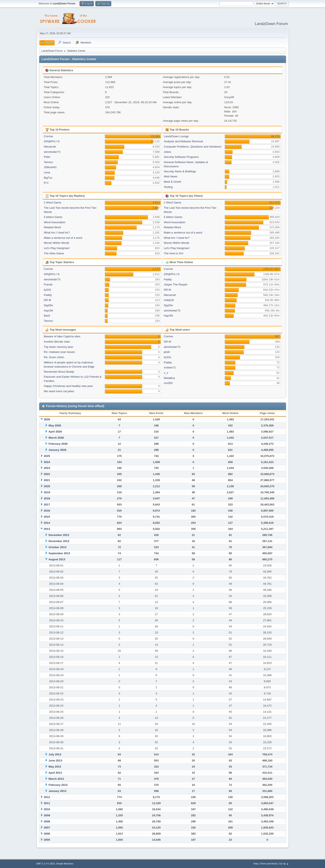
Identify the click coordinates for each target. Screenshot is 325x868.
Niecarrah (50, 147)
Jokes (168, 152)
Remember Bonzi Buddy (59, 372)
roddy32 (169, 300)
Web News (171, 176)
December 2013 (59, 535)
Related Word (52, 227)
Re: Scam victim (54, 357)
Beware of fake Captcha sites (62, 336)
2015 (47, 517)
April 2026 (55, 432)
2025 (47, 456)
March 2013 (56, 779)
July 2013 (55, 754)
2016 (47, 511)
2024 (47, 462)
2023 (47, 468)
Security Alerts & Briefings (180, 171)
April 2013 (55, 773)
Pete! (47, 157)
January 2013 (57, 791)
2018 (47, 498)
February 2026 (58, 444)
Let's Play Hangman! (57, 248)
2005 (47, 840)
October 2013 (57, 547)
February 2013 (58, 785)
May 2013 (55, 767)
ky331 (48, 290)
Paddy (48, 295)
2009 (47, 815)
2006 (47, 834)
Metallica (169, 378)
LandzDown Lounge (176, 136)
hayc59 (48, 311)
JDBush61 (50, 167)
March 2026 (56, 438)
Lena (47, 172)
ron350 (168, 383)
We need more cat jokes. (59, 391)
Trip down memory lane (58, 347)
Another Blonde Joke (57, 342)
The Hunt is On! (174, 253)
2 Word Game (52, 202)
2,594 (109, 77)
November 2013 (59, 541)
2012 (47, 797)
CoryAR (229, 97)
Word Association (55, 222)
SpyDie (48, 305)
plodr (167, 352)
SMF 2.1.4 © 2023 (46, 864)
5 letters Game (53, 217)
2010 (47, 809)
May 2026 (55, 425)
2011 (47, 803)
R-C (46, 183)
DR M (47, 300)
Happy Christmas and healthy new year (68, 386)
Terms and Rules (269, 864)
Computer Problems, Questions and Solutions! (193, 147)
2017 (47, 505)
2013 (47, 529)
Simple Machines (65, 864)
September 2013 (59, 553)
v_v (166, 373)
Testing (168, 187)
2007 (47, 828)
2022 (47, 474)
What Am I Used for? (57, 233)
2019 (47, 492)
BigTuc (48, 178)
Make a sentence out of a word (63, 238)
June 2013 (55, 760)
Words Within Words (56, 243)
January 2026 (57, 450)
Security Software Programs (181, 157)
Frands (48, 284)
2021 (47, 480)
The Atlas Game (54, 253)
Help (256, 864)
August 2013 (57, 559)
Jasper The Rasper (176, 284)
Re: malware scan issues (59, 352)
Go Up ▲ (284, 864)
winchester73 (52, 152)
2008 (47, 821)
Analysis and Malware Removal (183, 141)
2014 (47, 523)
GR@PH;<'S (52, 141)
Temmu (48, 162)
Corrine (48, 136)
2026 (47, 419)
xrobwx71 (170, 367)
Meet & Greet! (173, 182)
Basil (47, 316)
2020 (47, 486)
